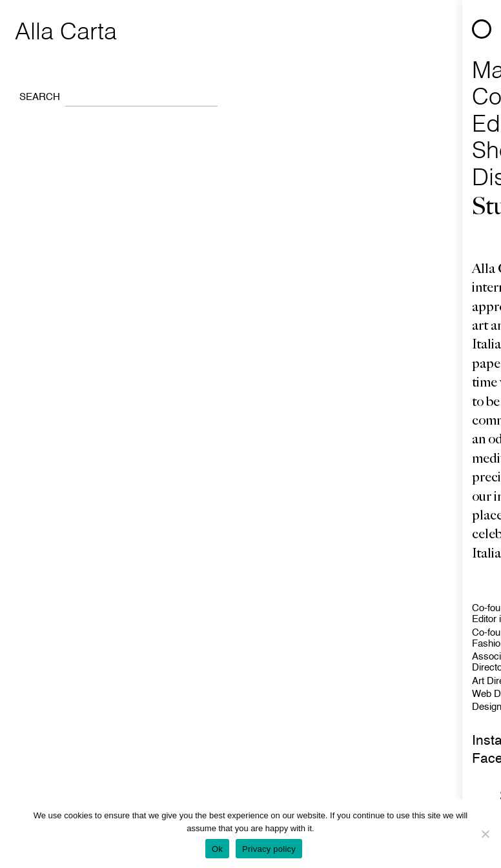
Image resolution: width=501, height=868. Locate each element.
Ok (217, 849)
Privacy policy (269, 849)
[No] (485, 834)
